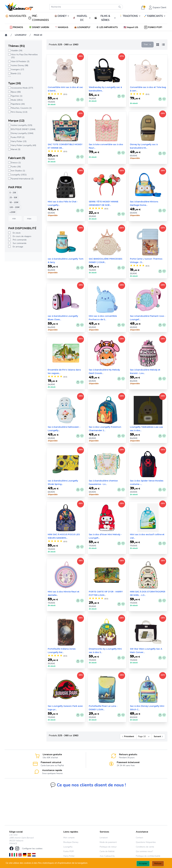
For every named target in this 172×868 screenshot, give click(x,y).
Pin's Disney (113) (19, 112)
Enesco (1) (16, 163)
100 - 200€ (14, 207)
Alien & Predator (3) (20, 61)
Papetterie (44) (18, 104)
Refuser (158, 863)
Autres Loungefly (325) (21, 125)
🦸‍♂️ (82, 18)
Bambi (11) (16, 74)
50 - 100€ (14, 202)
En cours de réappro (22, 236)
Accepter (143, 863)
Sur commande (19, 243)
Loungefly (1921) (19, 175)
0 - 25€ (13, 193)
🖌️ (155, 16)
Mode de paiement (108, 842)
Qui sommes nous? (144, 851)
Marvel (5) (15, 149)
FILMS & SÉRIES (105, 18)
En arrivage (18, 247)
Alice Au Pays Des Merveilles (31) (24, 56)
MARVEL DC (82, 18)
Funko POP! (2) (18, 137)
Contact (139, 838)
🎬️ (105, 18)
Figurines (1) (16, 96)
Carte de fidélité (107, 851)
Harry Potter (69, 856)
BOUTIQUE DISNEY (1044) (23, 129)
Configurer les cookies (32, 849)
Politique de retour (108, 847)
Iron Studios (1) (18, 171)
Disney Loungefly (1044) (22, 133)
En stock (16, 233)
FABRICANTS (155, 16)
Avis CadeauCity (107, 856)
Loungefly (68, 847)
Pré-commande (20, 240)
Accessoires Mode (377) (22, 88)
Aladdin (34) (16, 51)
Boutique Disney (71, 842)
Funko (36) (16, 167)
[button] (131, 27)
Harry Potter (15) (19, 141)
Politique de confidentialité (148, 856)
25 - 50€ (13, 198)
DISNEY (62, 16)
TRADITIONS (130, 16)
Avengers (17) (17, 69)
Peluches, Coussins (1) (21, 108)
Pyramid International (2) (22, 179)
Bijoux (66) (16, 92)
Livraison (104, 838)
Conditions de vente (145, 847)
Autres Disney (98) (19, 65)
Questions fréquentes (146, 842)
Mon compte (69, 838)
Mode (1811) (17, 100)
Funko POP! (69, 851)
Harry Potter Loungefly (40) (23, 145)
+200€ (12, 212)
